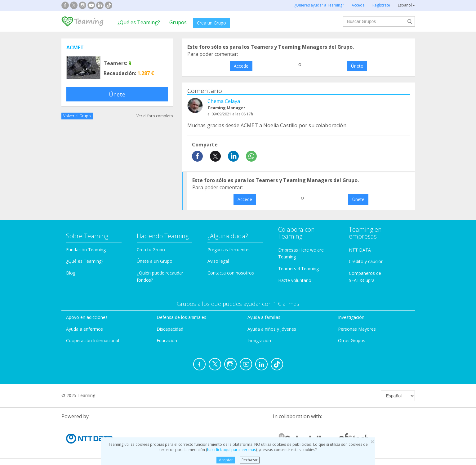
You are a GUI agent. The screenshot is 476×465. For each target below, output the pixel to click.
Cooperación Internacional (93, 340)
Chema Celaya (224, 101)
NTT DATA (360, 250)
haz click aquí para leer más (231, 450)
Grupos (178, 22)
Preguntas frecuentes (229, 250)
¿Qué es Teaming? (139, 22)
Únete (117, 94)
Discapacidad (170, 329)
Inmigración (259, 340)
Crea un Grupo (211, 23)
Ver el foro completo (155, 116)
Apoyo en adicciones (87, 317)
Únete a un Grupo (155, 261)
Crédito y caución (366, 261)
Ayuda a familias (264, 317)
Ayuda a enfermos (85, 329)
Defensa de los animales (181, 317)
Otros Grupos (352, 340)
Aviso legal (218, 261)
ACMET (75, 47)
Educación (167, 340)
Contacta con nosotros (231, 273)
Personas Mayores (357, 329)
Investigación (351, 317)
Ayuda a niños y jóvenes (272, 329)
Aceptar (226, 460)
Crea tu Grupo (151, 250)
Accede (241, 66)
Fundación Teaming (86, 250)
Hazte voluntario (295, 280)
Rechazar (250, 460)
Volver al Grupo (77, 116)
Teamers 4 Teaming (298, 268)
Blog (71, 273)
